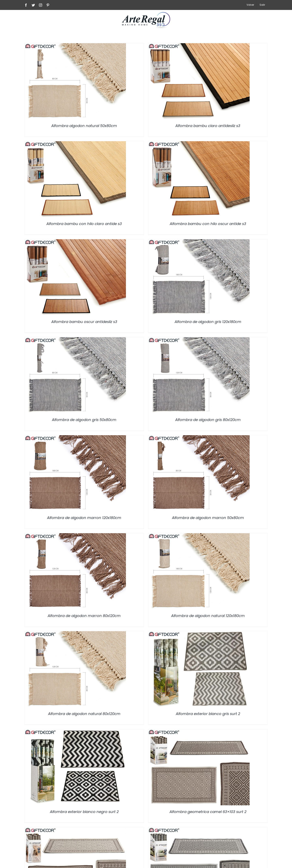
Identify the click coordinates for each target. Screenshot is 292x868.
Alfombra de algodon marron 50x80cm (208, 518)
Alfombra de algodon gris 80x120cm (208, 420)
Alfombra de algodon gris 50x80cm (84, 420)
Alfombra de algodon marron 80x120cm (84, 616)
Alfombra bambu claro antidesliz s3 (208, 126)
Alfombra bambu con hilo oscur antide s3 (208, 224)
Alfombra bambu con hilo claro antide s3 (84, 224)
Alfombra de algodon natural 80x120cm (84, 714)
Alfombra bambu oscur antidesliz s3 (84, 322)
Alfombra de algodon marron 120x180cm (84, 518)
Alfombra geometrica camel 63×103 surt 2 (208, 812)
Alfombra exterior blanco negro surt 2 (84, 812)
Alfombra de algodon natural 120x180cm (208, 616)
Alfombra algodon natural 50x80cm (84, 126)
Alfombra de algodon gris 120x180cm (208, 322)
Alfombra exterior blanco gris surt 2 (208, 714)
